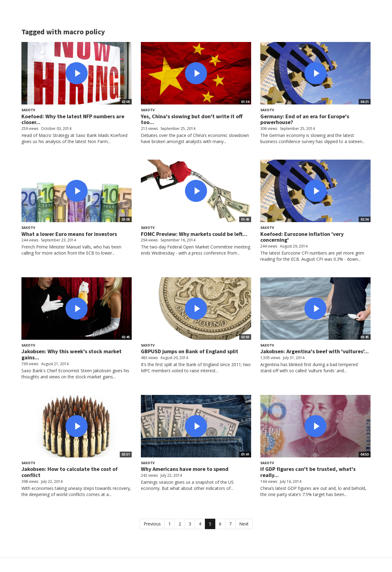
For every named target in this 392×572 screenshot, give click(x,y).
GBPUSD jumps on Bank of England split (190, 351)
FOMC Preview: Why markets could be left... (194, 234)
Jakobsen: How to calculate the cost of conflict (70, 472)
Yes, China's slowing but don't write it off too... (192, 119)
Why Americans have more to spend (185, 469)
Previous (152, 524)
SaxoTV (28, 110)
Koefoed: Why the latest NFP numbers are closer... (73, 119)
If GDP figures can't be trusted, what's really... (308, 472)
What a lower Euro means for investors (69, 234)
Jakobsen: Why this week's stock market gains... (72, 354)
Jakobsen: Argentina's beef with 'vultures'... (315, 351)
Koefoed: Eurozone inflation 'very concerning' (302, 237)
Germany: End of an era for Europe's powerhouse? (305, 119)
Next (244, 524)
